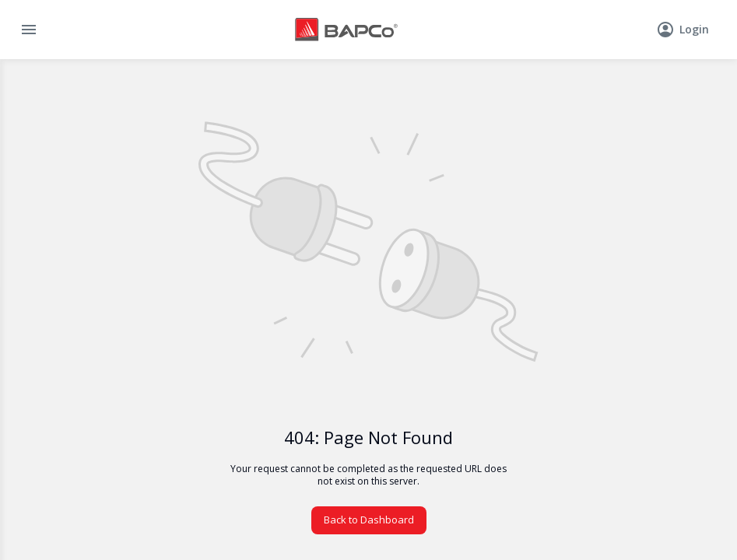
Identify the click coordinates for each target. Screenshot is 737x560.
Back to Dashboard (369, 520)
